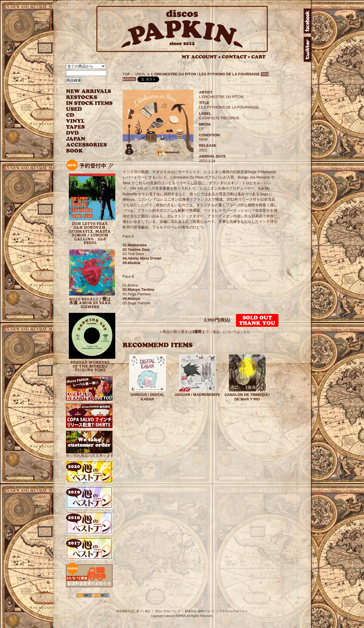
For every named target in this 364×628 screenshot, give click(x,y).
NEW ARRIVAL (89, 91)
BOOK (75, 151)
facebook (307, 21)
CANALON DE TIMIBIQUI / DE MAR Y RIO (247, 397)
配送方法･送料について (200, 611)
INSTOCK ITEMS (89, 103)
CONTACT (236, 57)
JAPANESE (85, 139)
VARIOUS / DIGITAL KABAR (147, 397)
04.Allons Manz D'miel (142, 258)
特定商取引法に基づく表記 (133, 611)
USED (85, 109)
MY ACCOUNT (201, 57)
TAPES (75, 127)
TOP (126, 74)
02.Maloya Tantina (139, 289)
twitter (307, 49)
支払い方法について (168, 611)
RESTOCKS (85, 97)
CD (70, 115)
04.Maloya (131, 299)
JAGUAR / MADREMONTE (197, 395)
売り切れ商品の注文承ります (90, 453)
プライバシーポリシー (233, 611)
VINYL (76, 121)
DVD (72, 133)
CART (258, 57)
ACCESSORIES (87, 145)
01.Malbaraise (135, 245)
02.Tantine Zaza (136, 250)
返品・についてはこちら (231, 332)
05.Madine (132, 263)
